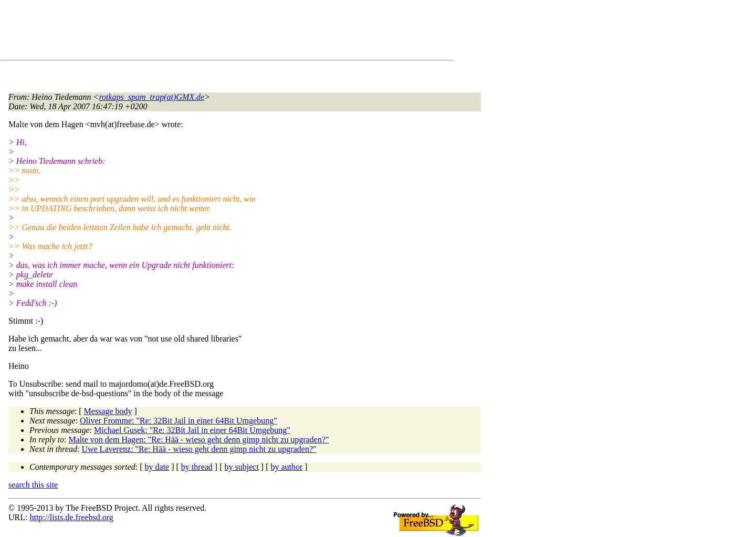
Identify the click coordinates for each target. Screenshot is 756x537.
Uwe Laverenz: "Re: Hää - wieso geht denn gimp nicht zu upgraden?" (199, 449)
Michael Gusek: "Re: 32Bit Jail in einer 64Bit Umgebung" (192, 430)
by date (157, 467)
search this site (33, 485)
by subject (242, 467)
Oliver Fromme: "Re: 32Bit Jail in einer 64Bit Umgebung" (178, 421)
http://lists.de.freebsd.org (71, 517)
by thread (197, 467)
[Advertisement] (199, 32)
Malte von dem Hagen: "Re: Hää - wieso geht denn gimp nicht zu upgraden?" (199, 440)
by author (286, 467)
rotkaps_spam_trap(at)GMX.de (151, 97)
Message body (108, 411)
